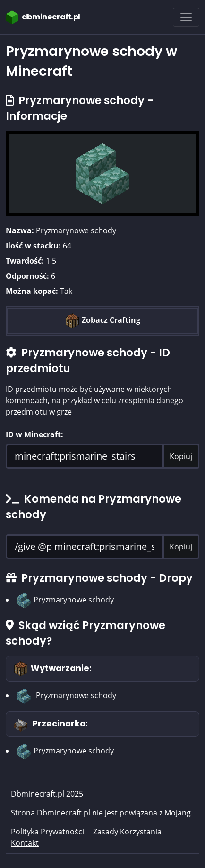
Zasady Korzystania (127, 832)
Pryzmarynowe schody (74, 600)
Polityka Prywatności (47, 832)
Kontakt (25, 843)
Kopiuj (181, 456)
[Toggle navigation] (186, 17)
